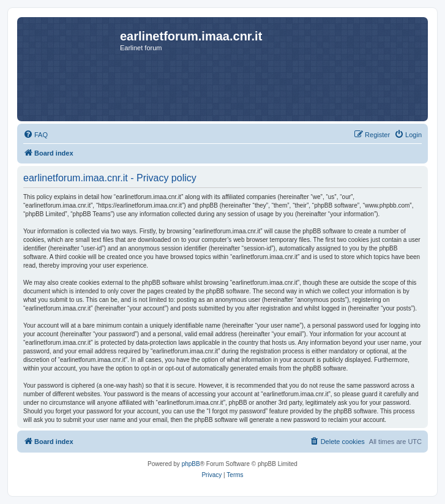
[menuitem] (36, 135)
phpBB (191, 464)
